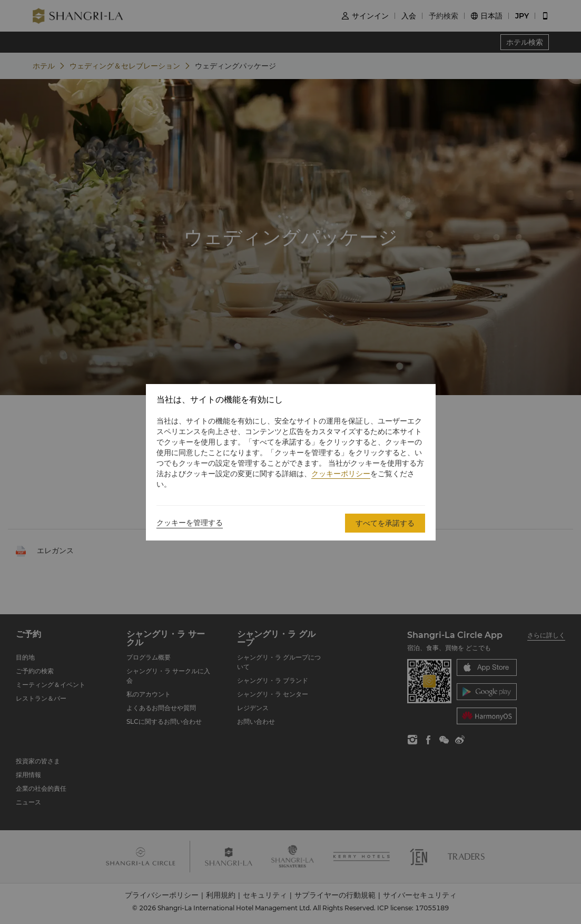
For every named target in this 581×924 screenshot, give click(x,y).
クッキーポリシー (341, 474)
